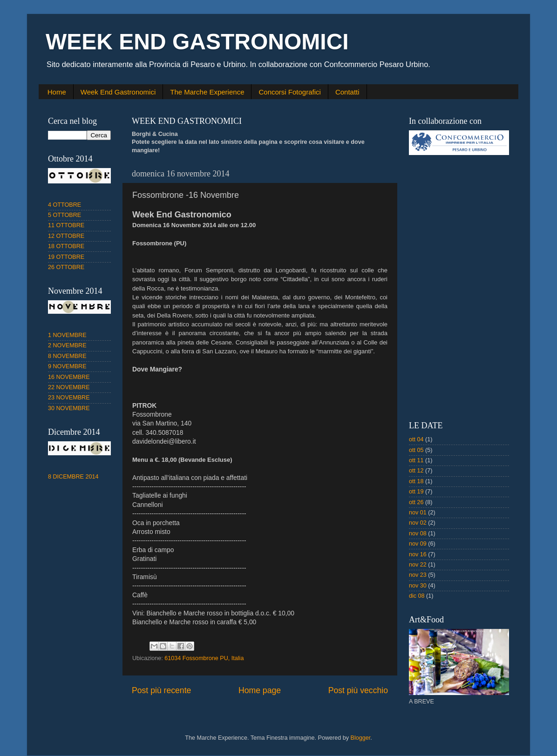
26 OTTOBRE (66, 267)
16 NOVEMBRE (69, 377)
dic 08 (417, 596)
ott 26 (416, 502)
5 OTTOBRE (65, 215)
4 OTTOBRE (65, 205)
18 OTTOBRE (66, 246)
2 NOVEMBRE (67, 345)
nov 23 (418, 575)
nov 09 (418, 544)
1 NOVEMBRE (67, 335)
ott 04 (416, 439)
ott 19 (416, 492)
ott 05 (416, 450)
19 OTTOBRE (66, 257)
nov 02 (418, 523)
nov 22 (418, 565)
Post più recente (161, 690)
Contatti (347, 92)
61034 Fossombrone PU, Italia (204, 658)
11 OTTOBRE (66, 225)
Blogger (361, 738)
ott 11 (416, 460)
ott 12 (416, 471)
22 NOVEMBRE (69, 387)
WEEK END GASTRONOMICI (197, 42)
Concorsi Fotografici (289, 92)
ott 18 (416, 481)
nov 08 (418, 533)
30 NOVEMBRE (69, 408)
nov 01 (418, 513)
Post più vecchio (358, 690)
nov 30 (418, 586)
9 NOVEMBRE (67, 366)
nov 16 (418, 554)
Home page (260, 690)
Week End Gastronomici (118, 92)
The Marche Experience (207, 92)
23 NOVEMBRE (69, 398)
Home (57, 92)
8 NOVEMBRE (67, 356)
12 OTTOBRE (66, 236)
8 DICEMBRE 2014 (73, 477)
